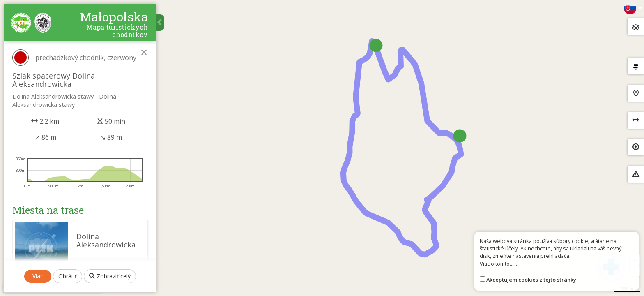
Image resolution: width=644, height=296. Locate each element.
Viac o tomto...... (498, 264)
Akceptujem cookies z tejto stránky (531, 280)
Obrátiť (68, 276)
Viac (38, 276)
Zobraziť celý (110, 276)
